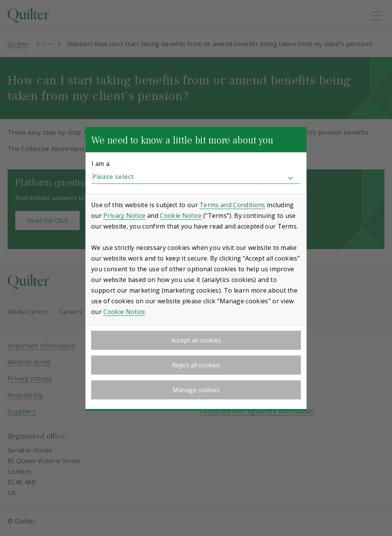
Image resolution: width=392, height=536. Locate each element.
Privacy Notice (124, 216)
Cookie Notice (181, 216)
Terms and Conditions (232, 205)
